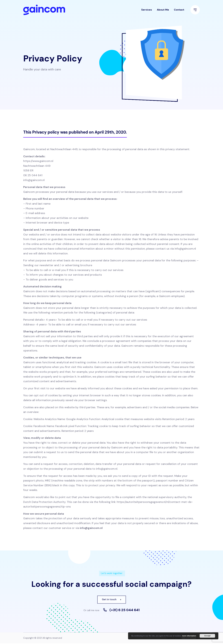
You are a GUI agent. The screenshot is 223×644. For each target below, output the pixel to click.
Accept (207, 636)
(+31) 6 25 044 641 (125, 611)
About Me (163, 12)
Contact (179, 12)
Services (147, 12)
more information (189, 636)
